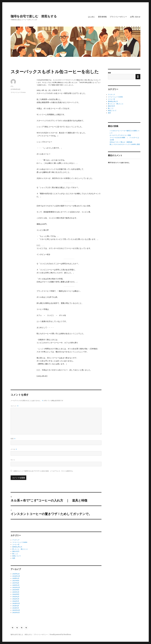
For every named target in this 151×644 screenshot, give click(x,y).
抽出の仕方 (16, 551)
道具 (14, 558)
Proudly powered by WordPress (60, 635)
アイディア (16, 540)
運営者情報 (102, 17)
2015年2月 (16, 592)
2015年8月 (16, 590)
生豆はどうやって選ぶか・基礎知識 (121, 142)
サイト (13, 460)
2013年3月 (16, 606)
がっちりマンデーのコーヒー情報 (120, 135)
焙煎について (17, 556)
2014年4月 (16, 597)
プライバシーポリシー (118, 17)
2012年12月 (16, 610)
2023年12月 (16, 576)
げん (12, 86)
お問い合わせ (135, 17)
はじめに (92, 17)
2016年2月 (16, 585)
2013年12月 (16, 603)
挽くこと (15, 554)
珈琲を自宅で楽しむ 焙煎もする (34, 16)
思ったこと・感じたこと (20, 549)
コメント (15, 406)
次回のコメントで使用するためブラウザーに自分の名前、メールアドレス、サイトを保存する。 (44, 471)
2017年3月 (16, 583)
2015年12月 (16, 587)
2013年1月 (16, 608)
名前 (13, 439)
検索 (109, 73)
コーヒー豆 (16, 545)
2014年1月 (16, 601)
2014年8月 (16, 594)
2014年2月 (16, 599)
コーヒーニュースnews (18, 92)
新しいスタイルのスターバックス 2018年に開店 (125, 144)
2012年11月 (16, 613)
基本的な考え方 (17, 547)
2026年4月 (16, 574)
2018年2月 (16, 578)
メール (14, 449)
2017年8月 (16, 581)
